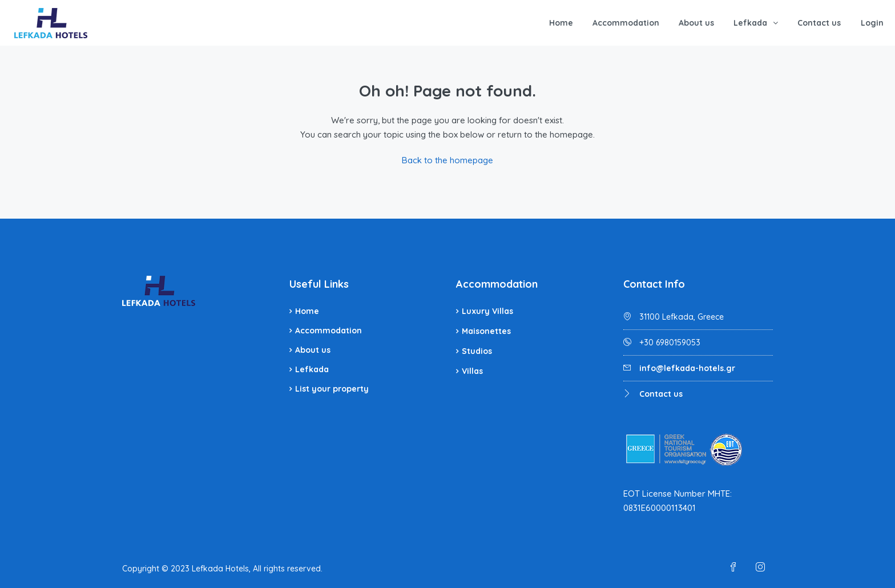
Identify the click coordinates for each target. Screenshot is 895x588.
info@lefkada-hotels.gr (687, 368)
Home (561, 23)
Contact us (819, 23)
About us (696, 23)
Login (872, 23)
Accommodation (626, 23)
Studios (477, 351)
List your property (332, 389)
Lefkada (750, 23)
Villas (472, 371)
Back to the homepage (447, 160)
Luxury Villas (487, 311)
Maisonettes (486, 331)
